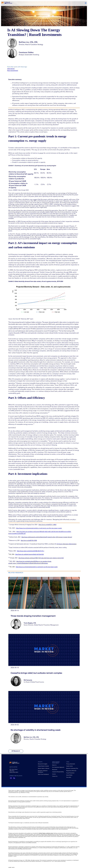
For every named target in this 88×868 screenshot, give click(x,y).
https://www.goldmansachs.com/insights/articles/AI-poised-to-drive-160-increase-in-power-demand (47, 537)
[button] (86, 3)
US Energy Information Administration (67, 544)
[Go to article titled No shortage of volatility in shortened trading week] (44, 718)
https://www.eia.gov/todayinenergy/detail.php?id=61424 (29, 554)
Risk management (13, 71)
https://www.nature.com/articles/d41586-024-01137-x (31, 551)
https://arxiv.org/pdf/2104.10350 (29, 541)
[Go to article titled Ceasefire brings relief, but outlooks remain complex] (44, 661)
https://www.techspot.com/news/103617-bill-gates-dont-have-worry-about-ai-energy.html (41, 558)
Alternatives (11, 69)
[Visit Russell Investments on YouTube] (11, 778)
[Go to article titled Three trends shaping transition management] (44, 604)
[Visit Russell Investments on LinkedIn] (14, 778)
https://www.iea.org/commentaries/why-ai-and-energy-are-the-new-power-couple (39, 528)
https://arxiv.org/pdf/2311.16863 (47, 525)
